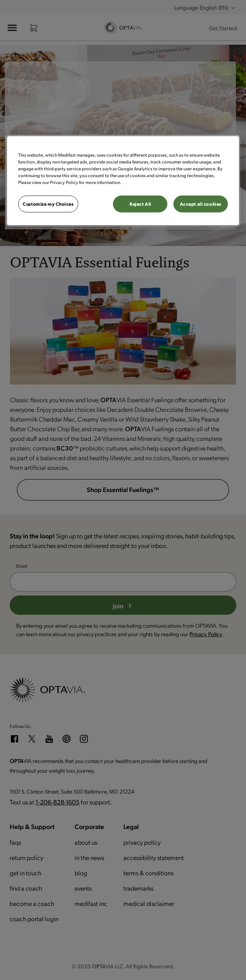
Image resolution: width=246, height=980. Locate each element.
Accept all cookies (201, 204)
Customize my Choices (48, 204)
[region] (123, 181)
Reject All (140, 204)
